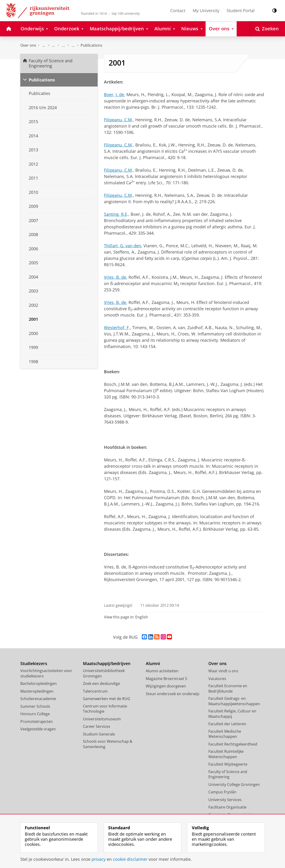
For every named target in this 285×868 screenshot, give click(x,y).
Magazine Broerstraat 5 (166, 679)
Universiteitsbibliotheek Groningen (104, 673)
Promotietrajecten (37, 722)
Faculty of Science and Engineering (44, 45)
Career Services (97, 726)
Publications (42, 80)
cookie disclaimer (130, 859)
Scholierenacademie (38, 699)
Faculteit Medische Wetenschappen (225, 734)
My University (206, 10)
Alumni (153, 664)
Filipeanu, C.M (118, 120)
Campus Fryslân (222, 792)
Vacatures (217, 679)
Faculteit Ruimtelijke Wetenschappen (226, 754)
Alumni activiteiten (162, 671)
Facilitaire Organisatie (227, 807)
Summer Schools (35, 706)
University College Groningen (234, 784)
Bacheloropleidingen (39, 683)
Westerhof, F (116, 328)
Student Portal (241, 10)
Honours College (35, 714)
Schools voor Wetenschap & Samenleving (108, 744)
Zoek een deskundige (102, 683)
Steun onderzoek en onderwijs (173, 694)
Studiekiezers (34, 664)
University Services (225, 800)
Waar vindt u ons (223, 671)
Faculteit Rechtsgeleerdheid (233, 744)
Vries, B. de (115, 277)
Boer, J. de (114, 94)
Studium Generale (99, 734)
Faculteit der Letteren (227, 724)
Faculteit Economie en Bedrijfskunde (228, 688)
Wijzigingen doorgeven (166, 686)
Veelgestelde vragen (38, 729)
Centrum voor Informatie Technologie (105, 709)
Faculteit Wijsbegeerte (228, 764)
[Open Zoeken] (267, 29)
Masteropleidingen (37, 691)
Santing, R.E (116, 214)
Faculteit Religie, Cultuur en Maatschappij (232, 714)
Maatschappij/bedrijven (107, 664)
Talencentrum (95, 691)
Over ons (28, 45)
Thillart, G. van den (123, 246)
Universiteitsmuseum (102, 719)
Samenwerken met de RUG (107, 699)
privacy (99, 859)
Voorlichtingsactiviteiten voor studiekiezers (46, 673)
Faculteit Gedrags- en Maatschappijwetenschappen (234, 701)
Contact (178, 10)
